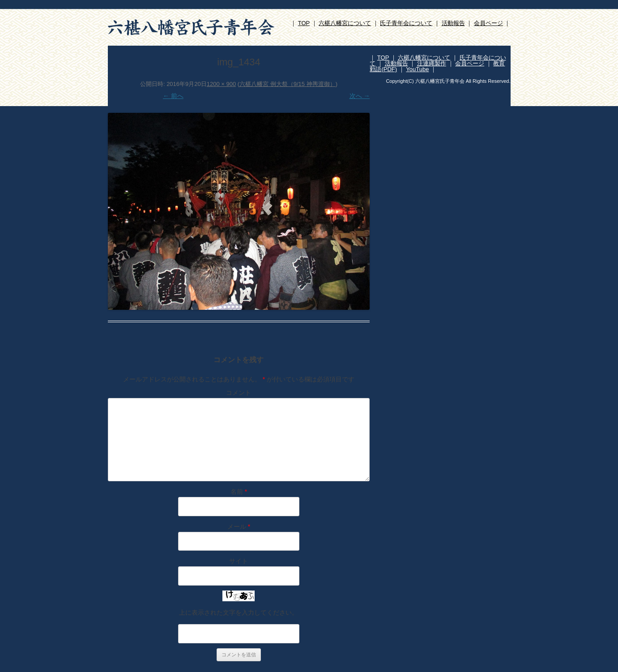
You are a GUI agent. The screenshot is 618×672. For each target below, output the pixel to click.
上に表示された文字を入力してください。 (239, 612)
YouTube (417, 69)
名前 (239, 492)
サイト (239, 561)
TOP (304, 23)
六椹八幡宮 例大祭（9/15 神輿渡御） (288, 84)
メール (239, 526)
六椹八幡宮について (345, 23)
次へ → (360, 96)
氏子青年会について (406, 23)
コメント (239, 393)
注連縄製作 (432, 63)
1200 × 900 (221, 84)
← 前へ (173, 96)
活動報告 (453, 23)
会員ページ (488, 23)
